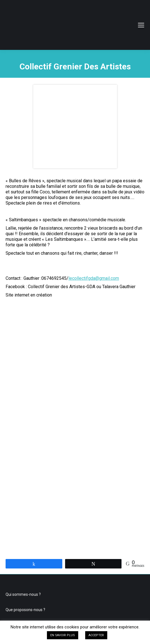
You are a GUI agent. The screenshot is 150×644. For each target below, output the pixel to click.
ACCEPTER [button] (96, 635)
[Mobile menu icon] (141, 25)
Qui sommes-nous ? (23, 594)
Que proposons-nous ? (25, 610)
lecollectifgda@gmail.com (94, 278)
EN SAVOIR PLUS (63, 635)
